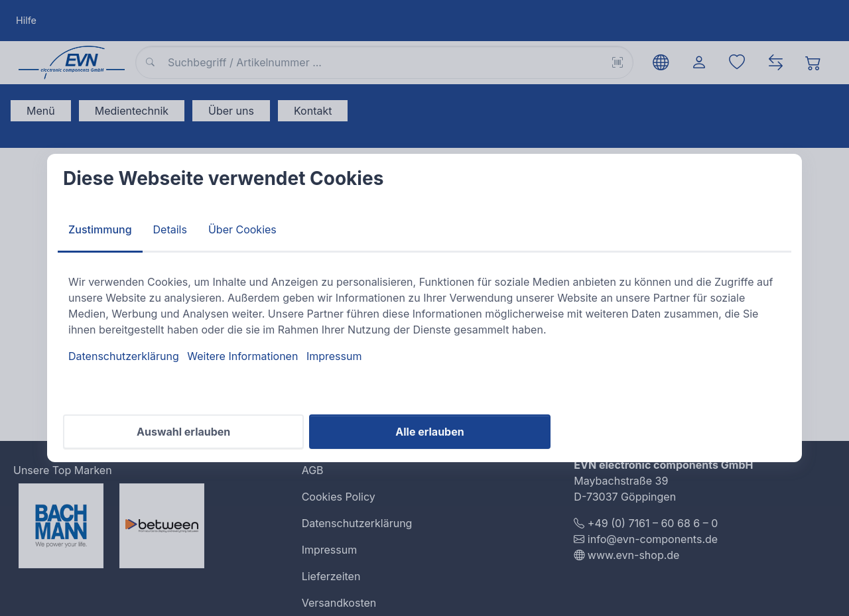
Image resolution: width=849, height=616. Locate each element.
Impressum (334, 356)
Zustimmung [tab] (100, 229)
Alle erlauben (429, 432)
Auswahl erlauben (183, 432)
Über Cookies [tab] (242, 229)
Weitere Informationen (242, 356)
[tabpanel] (424, 319)
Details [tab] (170, 229)
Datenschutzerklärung (124, 356)
